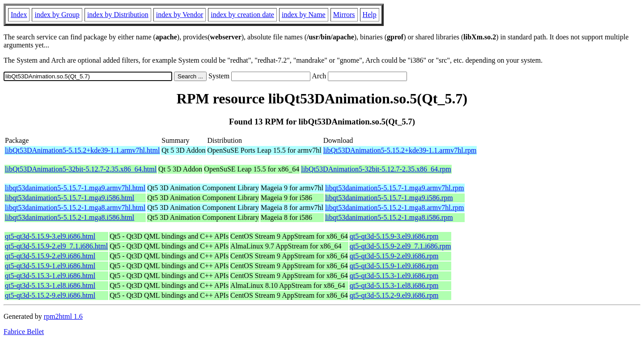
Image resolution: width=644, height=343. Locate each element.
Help (370, 15)
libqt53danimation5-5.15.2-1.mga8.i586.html (70, 217)
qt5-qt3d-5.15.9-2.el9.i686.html (50, 256)
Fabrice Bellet (24, 332)
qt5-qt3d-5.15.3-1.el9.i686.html (50, 276)
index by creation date (242, 15)
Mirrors (344, 15)
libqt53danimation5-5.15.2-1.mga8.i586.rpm (389, 217)
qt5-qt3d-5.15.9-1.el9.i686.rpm (394, 266)
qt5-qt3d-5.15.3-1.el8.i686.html (50, 285)
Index (19, 15)
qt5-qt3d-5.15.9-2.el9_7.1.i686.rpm (400, 246)
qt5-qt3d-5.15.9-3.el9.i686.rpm (394, 236)
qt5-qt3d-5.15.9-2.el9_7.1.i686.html (56, 246)
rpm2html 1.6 (63, 316)
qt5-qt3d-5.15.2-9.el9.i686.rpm (394, 295)
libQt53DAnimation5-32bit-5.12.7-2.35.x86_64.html (81, 169)
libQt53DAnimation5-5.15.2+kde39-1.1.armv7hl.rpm (400, 150)
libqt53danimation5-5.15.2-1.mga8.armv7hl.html (75, 208)
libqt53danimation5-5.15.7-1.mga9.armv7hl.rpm (395, 188)
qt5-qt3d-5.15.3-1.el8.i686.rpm (394, 285)
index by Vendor (180, 15)
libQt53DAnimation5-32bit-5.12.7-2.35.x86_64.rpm (376, 169)
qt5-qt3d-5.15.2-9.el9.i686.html (50, 295)
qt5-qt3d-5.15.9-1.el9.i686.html (50, 266)
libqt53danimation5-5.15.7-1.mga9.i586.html (70, 198)
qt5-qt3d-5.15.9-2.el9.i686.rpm (394, 256)
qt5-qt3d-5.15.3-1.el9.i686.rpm (394, 276)
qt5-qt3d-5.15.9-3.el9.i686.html (50, 236)
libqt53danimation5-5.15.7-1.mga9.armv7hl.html (75, 188)
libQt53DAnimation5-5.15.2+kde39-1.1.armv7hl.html (82, 150)
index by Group (57, 15)
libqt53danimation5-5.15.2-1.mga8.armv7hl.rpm (395, 208)
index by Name (304, 15)
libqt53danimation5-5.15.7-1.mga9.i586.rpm (389, 198)
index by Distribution (118, 15)
